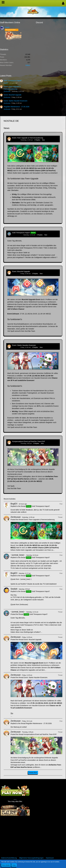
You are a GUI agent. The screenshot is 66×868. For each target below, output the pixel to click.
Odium (28, 65)
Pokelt (7, 27)
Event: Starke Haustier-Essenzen (15, 101)
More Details (6, 865)
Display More (33, 773)
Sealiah (14, 589)
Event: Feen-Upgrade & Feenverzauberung (28, 138)
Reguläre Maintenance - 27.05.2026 (16, 107)
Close (14, 865)
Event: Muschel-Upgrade (13, 95)
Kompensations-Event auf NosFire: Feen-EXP (29, 441)
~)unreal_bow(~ (17, 235)
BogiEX (6, 83)
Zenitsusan (7, 91)
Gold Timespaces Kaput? (13, 81)
